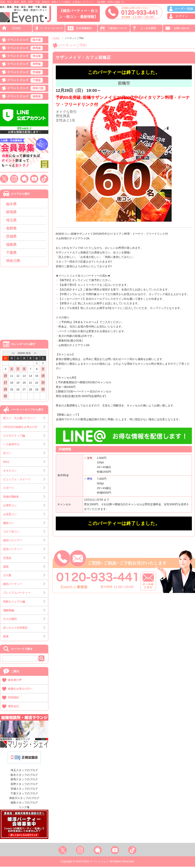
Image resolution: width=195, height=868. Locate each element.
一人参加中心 (11, 446)
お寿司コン (10, 507)
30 (43, 390)
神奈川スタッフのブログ (24, 799)
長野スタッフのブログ (24, 785)
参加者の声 (15, 681)
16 (43, 377)
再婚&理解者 (11, 498)
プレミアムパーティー (17, 594)
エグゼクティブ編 (14, 437)
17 (5, 384)
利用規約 (13, 699)
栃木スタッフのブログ (24, 776)
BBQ (6, 463)
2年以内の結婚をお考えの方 (20, 428)
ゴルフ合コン (11, 533)
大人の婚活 (10, 620)
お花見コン (10, 516)
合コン (7, 454)
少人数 (7, 577)
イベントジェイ (25, 40)
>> (35, 355)
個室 (6, 568)
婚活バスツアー (13, 542)
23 (43, 384)
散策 (6, 638)
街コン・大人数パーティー (19, 419)
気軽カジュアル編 (14, 603)
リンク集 (24, 809)
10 (5, 377)
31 (5, 397)
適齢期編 (9, 611)
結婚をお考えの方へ (20, 690)
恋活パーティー (13, 550)
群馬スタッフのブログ (24, 781)
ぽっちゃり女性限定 (15, 629)
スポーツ (9, 489)
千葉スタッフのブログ (24, 795)
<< (13, 355)
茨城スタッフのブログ (24, 790)
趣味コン (9, 524)
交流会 (7, 559)
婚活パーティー (13, 585)
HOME (56, 38)
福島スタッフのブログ (24, 804)
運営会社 (13, 707)
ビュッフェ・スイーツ (17, 480)
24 (5, 390)
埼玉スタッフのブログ (24, 772)
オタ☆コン (10, 472)
